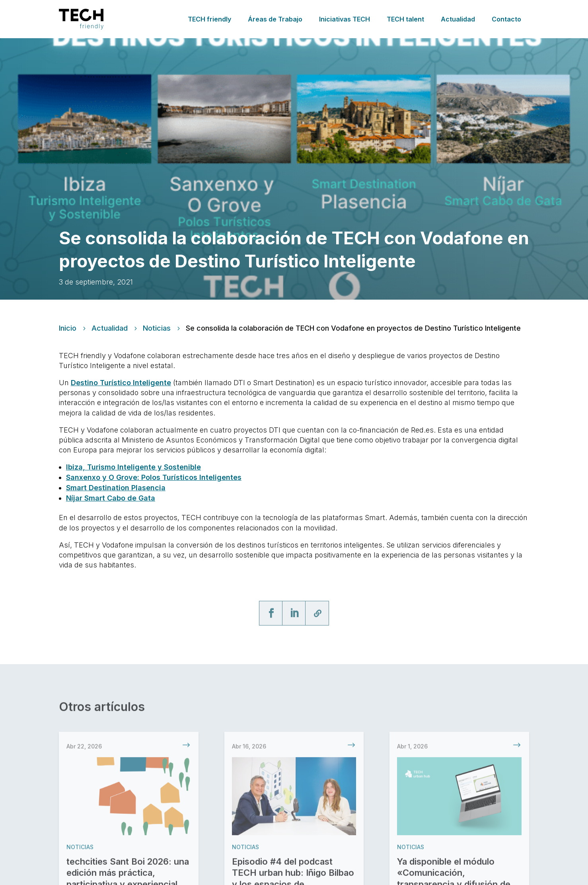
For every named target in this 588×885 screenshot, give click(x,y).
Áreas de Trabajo (275, 19)
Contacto (506, 19)
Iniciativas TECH (345, 19)
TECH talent (405, 19)
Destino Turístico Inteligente (121, 383)
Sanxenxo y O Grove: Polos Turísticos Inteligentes (154, 477)
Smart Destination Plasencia (116, 488)
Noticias (157, 328)
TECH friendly (209, 19)
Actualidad (458, 19)
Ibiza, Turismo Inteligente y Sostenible (133, 467)
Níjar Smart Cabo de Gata (111, 498)
